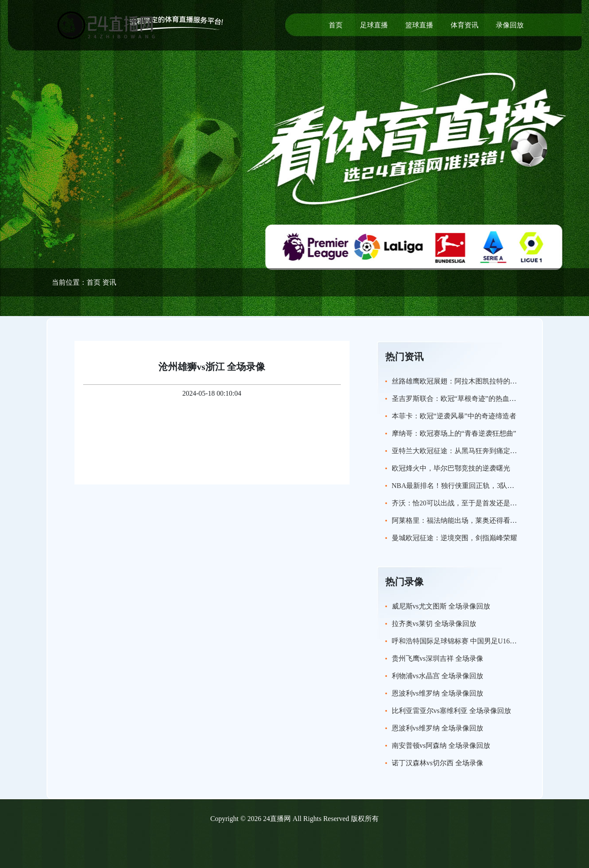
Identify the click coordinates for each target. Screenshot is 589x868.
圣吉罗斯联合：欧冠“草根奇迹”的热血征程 (458, 399)
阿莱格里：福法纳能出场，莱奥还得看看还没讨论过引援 (479, 520)
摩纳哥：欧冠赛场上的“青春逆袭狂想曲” (454, 433)
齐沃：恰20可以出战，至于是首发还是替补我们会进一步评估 (486, 503)
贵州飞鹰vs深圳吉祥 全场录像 (438, 658)
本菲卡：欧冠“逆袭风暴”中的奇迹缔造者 (454, 416)
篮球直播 (419, 25)
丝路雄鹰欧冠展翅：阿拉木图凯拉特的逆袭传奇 (465, 381)
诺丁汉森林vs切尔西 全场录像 (438, 763)
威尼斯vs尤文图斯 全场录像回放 (441, 606)
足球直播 (374, 25)
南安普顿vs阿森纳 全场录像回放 (441, 745)
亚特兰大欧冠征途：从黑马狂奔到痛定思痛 (458, 451)
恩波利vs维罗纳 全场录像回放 (438, 693)
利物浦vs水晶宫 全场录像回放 (438, 676)
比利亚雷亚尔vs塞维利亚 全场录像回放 (451, 711)
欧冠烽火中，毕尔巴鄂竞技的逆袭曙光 (451, 468)
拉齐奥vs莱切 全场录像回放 (434, 624)
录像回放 (510, 25)
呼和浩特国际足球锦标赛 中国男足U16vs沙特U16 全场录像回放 (489, 641)
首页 (336, 25)
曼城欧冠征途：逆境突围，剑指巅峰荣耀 (454, 538)
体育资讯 (464, 25)
